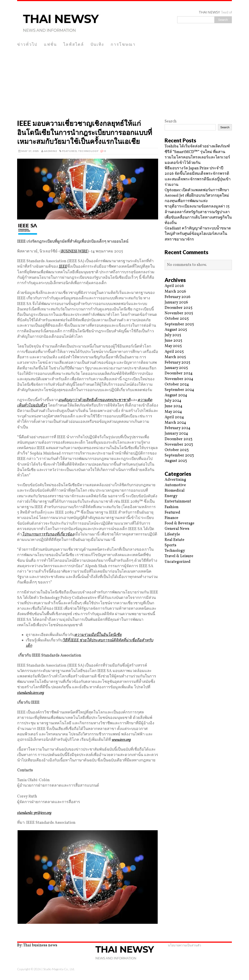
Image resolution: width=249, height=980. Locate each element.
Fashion (172, 507)
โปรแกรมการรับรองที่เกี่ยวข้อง (48, 534)
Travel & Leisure (179, 556)
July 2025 (173, 335)
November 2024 (179, 379)
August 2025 (176, 330)
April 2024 (174, 417)
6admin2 (50, 151)
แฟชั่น (50, 44)
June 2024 (174, 406)
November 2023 (179, 445)
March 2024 (175, 423)
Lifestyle (172, 534)
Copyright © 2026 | (30, 969)
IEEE (63, 267)
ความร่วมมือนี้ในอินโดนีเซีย (98, 635)
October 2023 (177, 450)
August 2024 (176, 395)
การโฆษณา (123, 44)
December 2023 (179, 439)
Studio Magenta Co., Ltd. (59, 969)
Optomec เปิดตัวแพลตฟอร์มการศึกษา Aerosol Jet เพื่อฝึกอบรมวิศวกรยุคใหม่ (197, 193)
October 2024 (177, 385)
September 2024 (179, 390)
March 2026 (175, 292)
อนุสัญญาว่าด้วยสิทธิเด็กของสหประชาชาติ (94, 400)
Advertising (175, 480)
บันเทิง (97, 44)
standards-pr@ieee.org (34, 813)
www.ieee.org (121, 740)
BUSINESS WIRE (74, 251)
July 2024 (173, 401)
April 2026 (174, 286)
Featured (69, 151)
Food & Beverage (179, 523)
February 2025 (177, 363)
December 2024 (179, 373)
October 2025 (177, 319)
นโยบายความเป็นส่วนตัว (184, 945)
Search (171, 121)
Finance (171, 518)
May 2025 (173, 346)
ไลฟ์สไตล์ (74, 44)
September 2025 (179, 324)
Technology (88, 151)
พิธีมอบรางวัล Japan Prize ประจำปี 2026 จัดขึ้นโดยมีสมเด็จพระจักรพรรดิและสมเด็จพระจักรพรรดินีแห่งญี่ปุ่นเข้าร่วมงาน (198, 177)
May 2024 (173, 412)
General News (177, 529)
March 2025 (175, 357)
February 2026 (178, 297)
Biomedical (175, 491)
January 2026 (176, 302)
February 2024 (178, 428)
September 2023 (179, 455)
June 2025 (173, 341)
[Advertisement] (124, 82)
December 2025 (179, 308)
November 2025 (179, 313)
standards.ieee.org (31, 693)
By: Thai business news (37, 945)
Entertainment (178, 502)
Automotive (175, 485)
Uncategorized (178, 562)
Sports (170, 545)
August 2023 (176, 461)
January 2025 (176, 368)
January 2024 (176, 434)
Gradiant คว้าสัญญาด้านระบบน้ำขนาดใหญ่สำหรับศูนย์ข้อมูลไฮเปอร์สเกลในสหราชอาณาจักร (198, 234)
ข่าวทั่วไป (27, 44)
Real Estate (174, 540)
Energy (171, 496)
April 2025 (174, 352)
